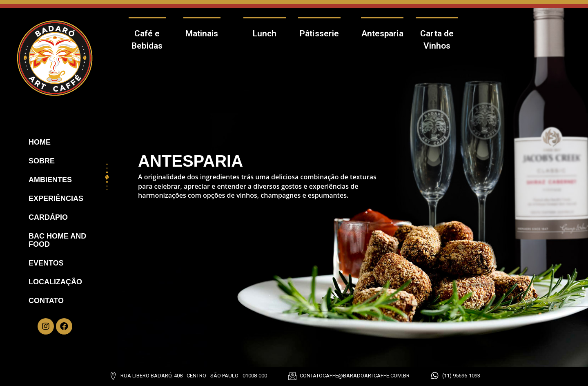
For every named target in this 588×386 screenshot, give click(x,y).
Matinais (202, 33)
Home (40, 142)
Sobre (42, 161)
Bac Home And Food (57, 240)
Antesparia (382, 33)
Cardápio (48, 217)
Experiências (56, 199)
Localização (55, 282)
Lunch (265, 33)
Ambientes (50, 180)
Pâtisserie (319, 33)
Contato (46, 301)
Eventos (46, 263)
